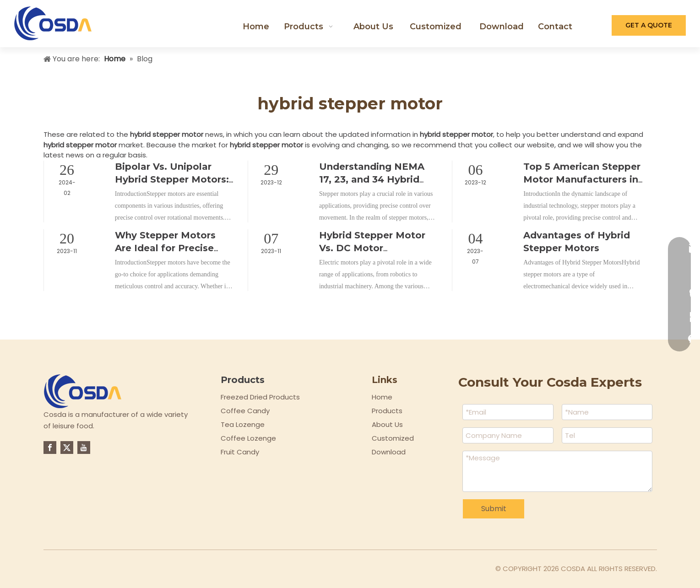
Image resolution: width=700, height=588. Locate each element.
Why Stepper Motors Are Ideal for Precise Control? (165, 248)
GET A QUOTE (649, 25)
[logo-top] (83, 391)
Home (382, 397)
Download (389, 452)
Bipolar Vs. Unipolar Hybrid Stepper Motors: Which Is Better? (172, 179)
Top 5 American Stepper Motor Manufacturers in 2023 (582, 179)
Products (387, 411)
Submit (494, 509)
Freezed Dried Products (260, 397)
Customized (393, 438)
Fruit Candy (240, 452)
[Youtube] (84, 448)
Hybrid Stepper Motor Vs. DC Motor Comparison (372, 248)
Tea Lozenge (243, 424)
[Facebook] (50, 448)
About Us (387, 424)
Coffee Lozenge (248, 438)
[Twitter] (67, 448)
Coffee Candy (245, 411)
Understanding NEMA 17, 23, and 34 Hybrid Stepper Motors (372, 179)
